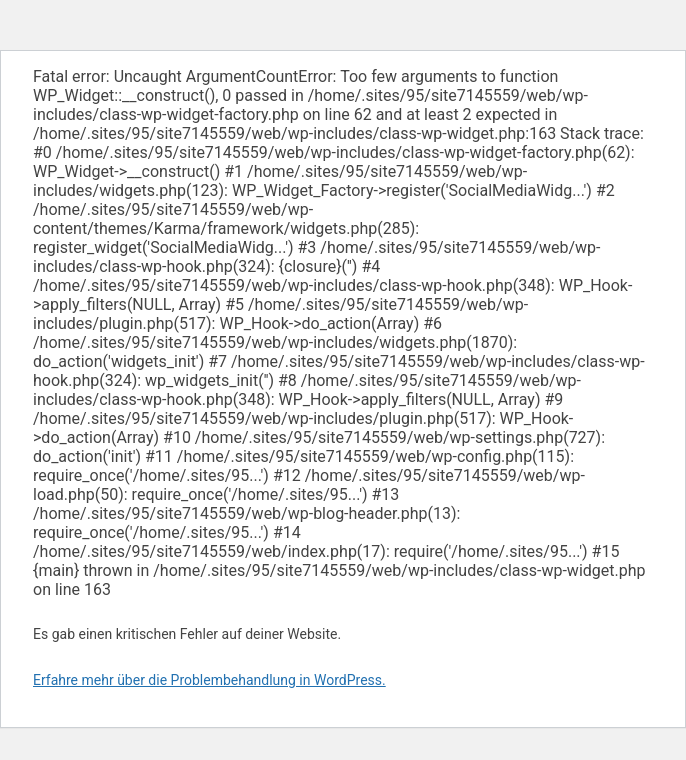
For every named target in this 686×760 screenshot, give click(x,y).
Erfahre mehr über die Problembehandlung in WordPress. (209, 680)
